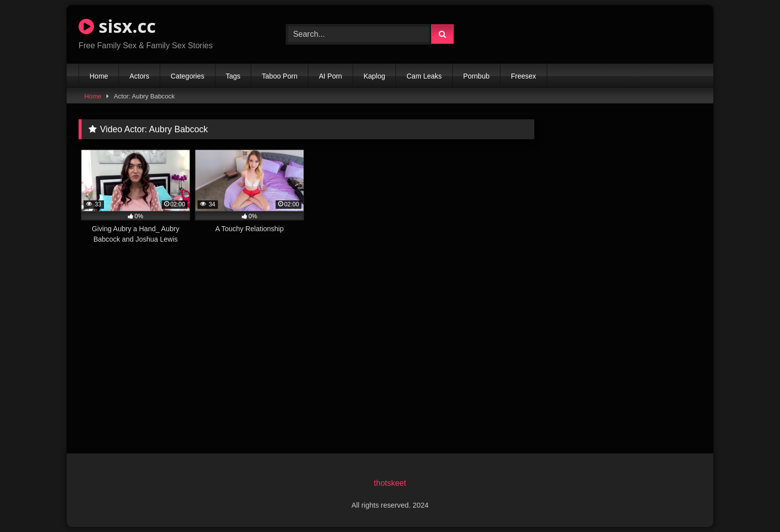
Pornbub (476, 76)
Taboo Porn (280, 76)
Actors (139, 76)
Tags (233, 76)
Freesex (524, 76)
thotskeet (390, 483)
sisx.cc (117, 26)
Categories (188, 76)
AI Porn (331, 76)
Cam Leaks (424, 76)
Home (99, 76)
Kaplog (375, 76)
